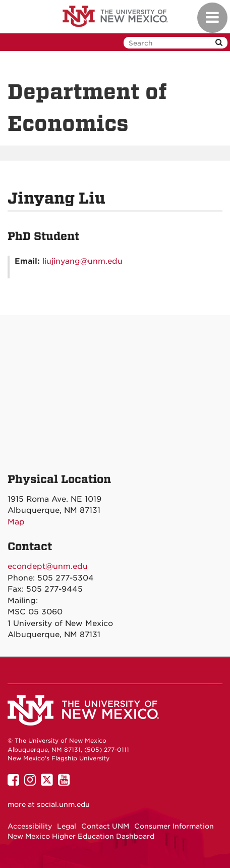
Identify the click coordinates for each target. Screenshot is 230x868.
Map (16, 522)
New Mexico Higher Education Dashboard (81, 836)
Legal (67, 826)
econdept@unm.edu (48, 566)
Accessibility (30, 826)
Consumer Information (174, 826)
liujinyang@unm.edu (82, 261)
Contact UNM (105, 826)
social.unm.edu (63, 804)
